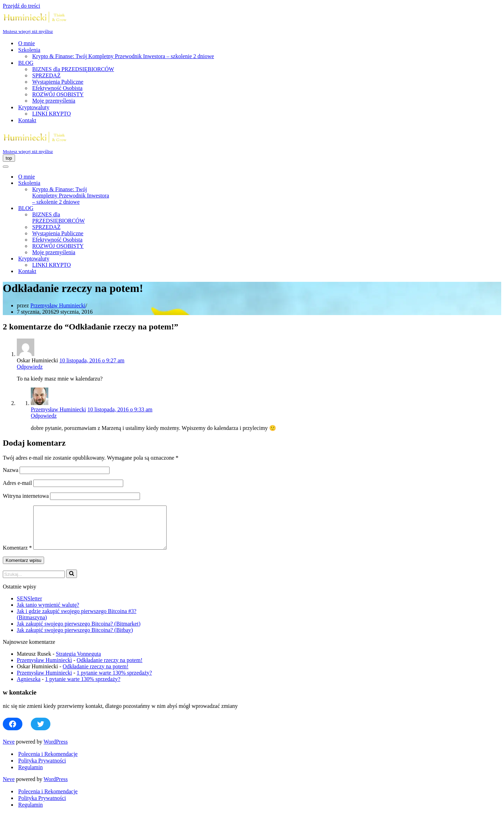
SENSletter (29, 607)
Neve (9, 750)
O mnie (27, 43)
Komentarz (17, 556)
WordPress (56, 750)
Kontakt (27, 120)
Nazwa (10, 470)
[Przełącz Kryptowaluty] (125, 259)
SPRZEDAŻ (46, 75)
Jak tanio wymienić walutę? (48, 613)
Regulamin (30, 776)
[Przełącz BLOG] (125, 208)
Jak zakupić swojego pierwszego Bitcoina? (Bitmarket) (79, 632)
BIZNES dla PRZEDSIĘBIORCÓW (73, 69)
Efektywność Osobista (57, 88)
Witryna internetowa (26, 496)
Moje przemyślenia (54, 101)
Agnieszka (29, 687)
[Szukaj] (34, 583)
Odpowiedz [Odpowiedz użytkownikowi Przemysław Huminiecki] (44, 416)
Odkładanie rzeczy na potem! (110, 668)
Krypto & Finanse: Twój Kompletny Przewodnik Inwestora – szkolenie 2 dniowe (123, 56)
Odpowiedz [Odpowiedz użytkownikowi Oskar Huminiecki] (30, 367)
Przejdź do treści (22, 6)
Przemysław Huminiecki (58, 305)
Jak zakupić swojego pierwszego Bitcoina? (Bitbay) (75, 638)
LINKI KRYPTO (51, 114)
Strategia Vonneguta (79, 662)
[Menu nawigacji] (9, 158)
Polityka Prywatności (42, 769)
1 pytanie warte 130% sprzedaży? (114, 681)
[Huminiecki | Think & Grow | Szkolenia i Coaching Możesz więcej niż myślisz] (252, 22)
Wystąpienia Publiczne (58, 82)
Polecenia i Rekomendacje (48, 762)
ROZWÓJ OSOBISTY (58, 94)
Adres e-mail (17, 483)
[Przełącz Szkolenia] (125, 183)
